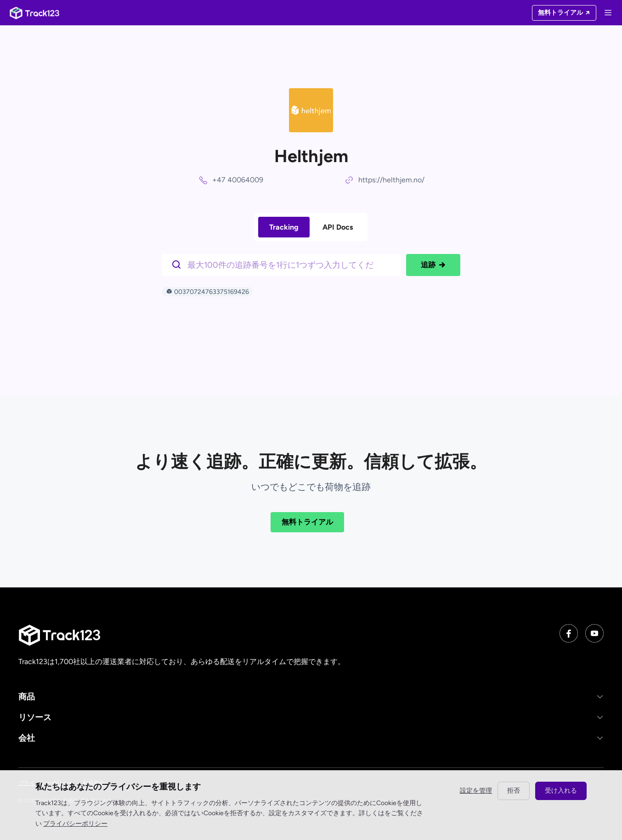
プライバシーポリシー (75, 824)
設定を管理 (476, 791)
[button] (311, 696)
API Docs (338, 227)
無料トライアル (307, 522)
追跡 (433, 265)
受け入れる (561, 791)
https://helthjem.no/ (391, 180)
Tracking (284, 227)
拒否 (514, 791)
